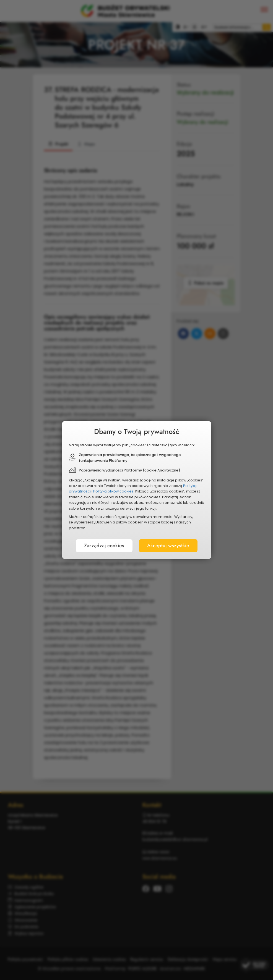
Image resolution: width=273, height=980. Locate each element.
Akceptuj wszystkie (168, 546)
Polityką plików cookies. (114, 491)
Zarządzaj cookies (104, 546)
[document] (137, 490)
